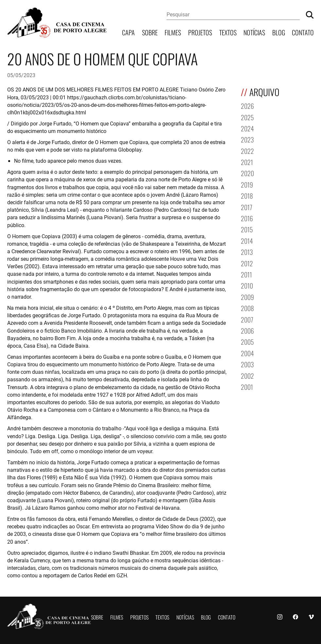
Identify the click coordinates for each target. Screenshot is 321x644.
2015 (247, 229)
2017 (247, 207)
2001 (247, 386)
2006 (247, 330)
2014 (247, 240)
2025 (247, 117)
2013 (247, 251)
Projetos (200, 32)
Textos (228, 32)
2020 (247, 173)
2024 (247, 128)
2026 (247, 105)
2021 (247, 162)
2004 (247, 353)
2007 (247, 319)
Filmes (173, 32)
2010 (247, 285)
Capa (128, 32)
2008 (247, 308)
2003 (247, 364)
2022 (247, 150)
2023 (247, 139)
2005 (247, 341)
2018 (247, 195)
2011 (246, 274)
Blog (279, 32)
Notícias (254, 32)
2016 (247, 218)
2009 (247, 297)
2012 (247, 263)
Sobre (150, 32)
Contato (303, 32)
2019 (247, 184)
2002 (247, 375)
